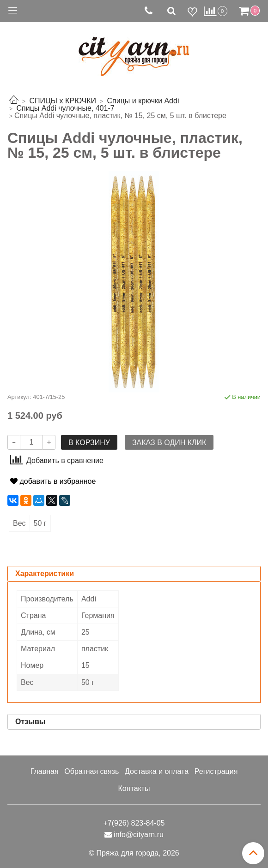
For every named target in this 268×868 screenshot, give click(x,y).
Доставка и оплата (157, 771)
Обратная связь (91, 771)
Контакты (134, 788)
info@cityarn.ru (139, 835)
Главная (45, 771)
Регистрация (216, 771)
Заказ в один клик (169, 443)
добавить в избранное (53, 481)
